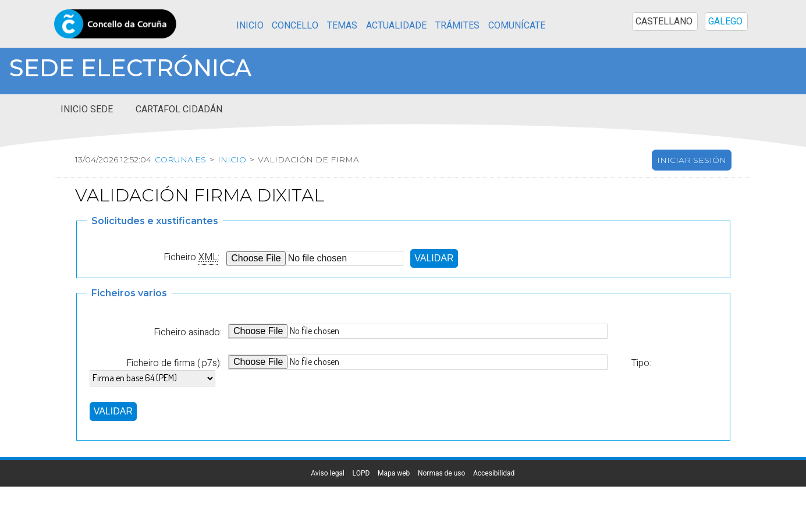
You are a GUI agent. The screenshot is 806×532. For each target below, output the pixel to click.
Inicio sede (87, 109)
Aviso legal (328, 473)
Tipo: (641, 363)
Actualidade (396, 26)
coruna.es (180, 159)
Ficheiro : (191, 257)
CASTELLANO (664, 22)
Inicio (250, 26)
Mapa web (394, 473)
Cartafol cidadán (179, 109)
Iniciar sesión (692, 160)
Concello (295, 26)
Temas (342, 26)
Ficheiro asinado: (188, 332)
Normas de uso (441, 473)
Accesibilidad (494, 473)
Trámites (457, 26)
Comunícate (517, 26)
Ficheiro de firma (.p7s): (174, 363)
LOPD (361, 473)
